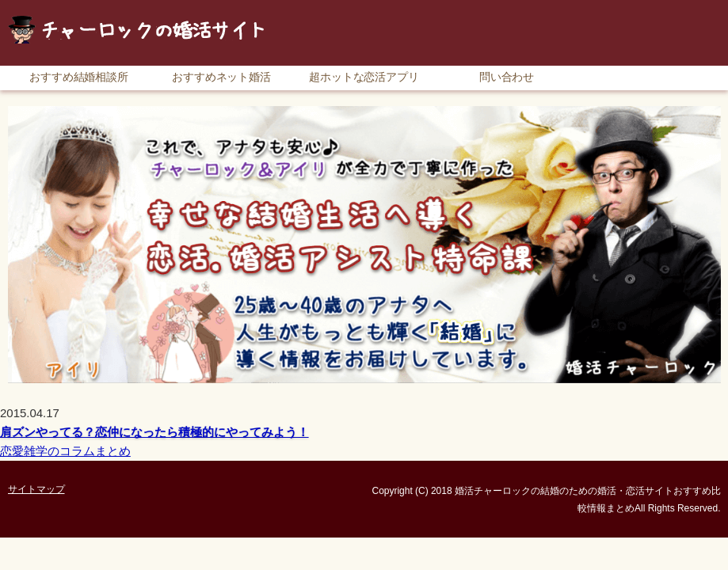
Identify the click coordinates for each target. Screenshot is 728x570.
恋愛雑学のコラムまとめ (65, 451)
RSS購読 (610, 8)
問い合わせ (507, 77)
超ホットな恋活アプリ (364, 77)
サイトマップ (685, 8)
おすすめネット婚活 (222, 77)
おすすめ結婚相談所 (79, 77)
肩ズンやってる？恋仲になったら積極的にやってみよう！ (154, 432)
